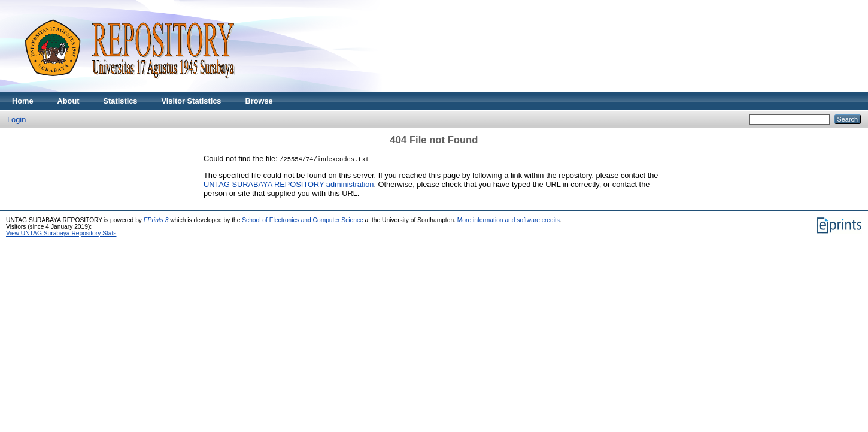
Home (23, 101)
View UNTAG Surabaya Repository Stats (61, 233)
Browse (259, 101)
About (69, 101)
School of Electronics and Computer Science (303, 220)
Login (16, 120)
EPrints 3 (156, 220)
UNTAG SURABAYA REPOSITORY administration (289, 184)
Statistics (121, 101)
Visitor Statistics (191, 101)
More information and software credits (509, 220)
